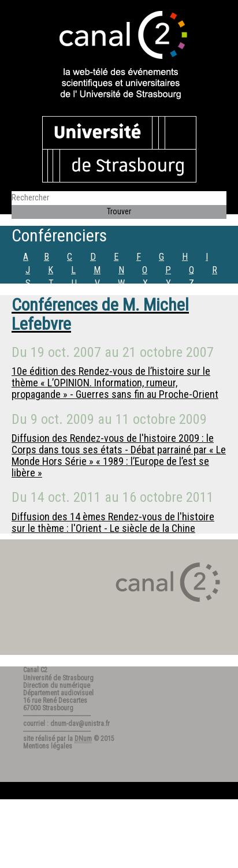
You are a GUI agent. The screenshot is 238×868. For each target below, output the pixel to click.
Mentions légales (48, 746)
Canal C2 (35, 670)
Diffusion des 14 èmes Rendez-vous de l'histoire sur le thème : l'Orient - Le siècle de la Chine (113, 522)
